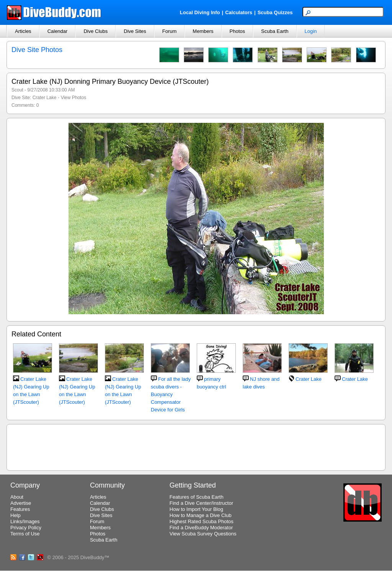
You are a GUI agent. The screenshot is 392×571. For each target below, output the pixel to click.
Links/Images (25, 521)
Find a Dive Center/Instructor (201, 503)
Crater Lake (45, 98)
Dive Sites (135, 31)
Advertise (21, 503)
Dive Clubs (96, 31)
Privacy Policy (26, 528)
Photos (237, 31)
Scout (17, 90)
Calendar (58, 31)
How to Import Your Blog (196, 509)
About (17, 497)
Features (20, 509)
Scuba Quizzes (275, 12)
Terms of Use (25, 534)
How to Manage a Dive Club (201, 515)
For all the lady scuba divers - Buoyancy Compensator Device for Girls (171, 394)
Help (16, 515)
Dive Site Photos (37, 50)
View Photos (74, 98)
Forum (170, 31)
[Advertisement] (196, 446)
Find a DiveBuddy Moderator (201, 528)
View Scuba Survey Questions (203, 534)
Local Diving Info (200, 12)
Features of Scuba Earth (197, 497)
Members (203, 31)
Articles (23, 31)
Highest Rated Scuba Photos (202, 521)
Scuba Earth (275, 31)
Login (311, 31)
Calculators (239, 12)
